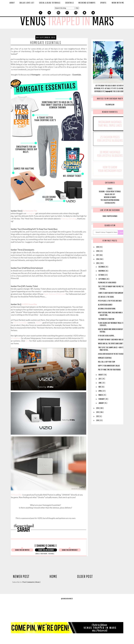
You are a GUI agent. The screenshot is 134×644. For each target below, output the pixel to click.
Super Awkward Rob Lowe (55, 294)
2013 (98, 412)
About (12, 3)
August (101, 375)
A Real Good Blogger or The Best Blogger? (112, 354)
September (102, 279)
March (101, 395)
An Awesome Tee (30, 211)
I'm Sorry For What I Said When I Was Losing (112, 340)
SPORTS (110, 189)
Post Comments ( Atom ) (31, 582)
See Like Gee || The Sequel (106, 297)
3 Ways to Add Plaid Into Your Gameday (111, 293)
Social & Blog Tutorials (50, 3)
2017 (98, 255)
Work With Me (118, 3)
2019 (98, 247)
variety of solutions (13, 338)
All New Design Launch (105, 305)
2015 (98, 263)
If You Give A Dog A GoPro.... (107, 336)
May (100, 387)
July (100, 379)
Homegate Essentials (105, 358)
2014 (98, 408)
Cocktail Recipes (110, 203)
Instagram (31, 213)
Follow (108, 105)
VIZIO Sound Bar (20, 323)
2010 (98, 420)
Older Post (85, 576)
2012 (98, 416)
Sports (103, 3)
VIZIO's (39, 323)
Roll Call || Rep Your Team (107, 362)
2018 (98, 251)
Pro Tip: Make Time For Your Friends (109, 370)
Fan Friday (44, 554)
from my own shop (69, 219)
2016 (98, 259)
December (102, 267)
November (102, 271)
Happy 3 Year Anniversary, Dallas (109, 366)
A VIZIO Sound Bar (29, 304)
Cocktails (69, 3)
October (101, 275)
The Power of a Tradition (106, 319)
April (100, 391)
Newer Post (21, 576)
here (27, 341)
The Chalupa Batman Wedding (110, 200)
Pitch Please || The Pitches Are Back (110, 301)
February (102, 399)
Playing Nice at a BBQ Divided (107, 283)
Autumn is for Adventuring (107, 309)
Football (51, 554)
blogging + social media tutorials (110, 191)
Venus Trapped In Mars (110, 216)
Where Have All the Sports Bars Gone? (111, 343)
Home (53, 576)
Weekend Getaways (87, 3)
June (100, 383)
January (101, 403)
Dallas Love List (27, 3)
